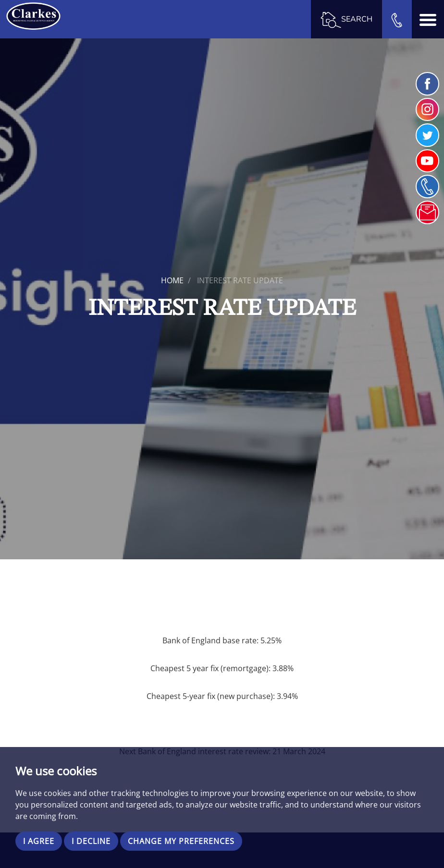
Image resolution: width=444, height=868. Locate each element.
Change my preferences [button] (181, 841)
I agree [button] (39, 841)
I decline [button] (91, 841)
